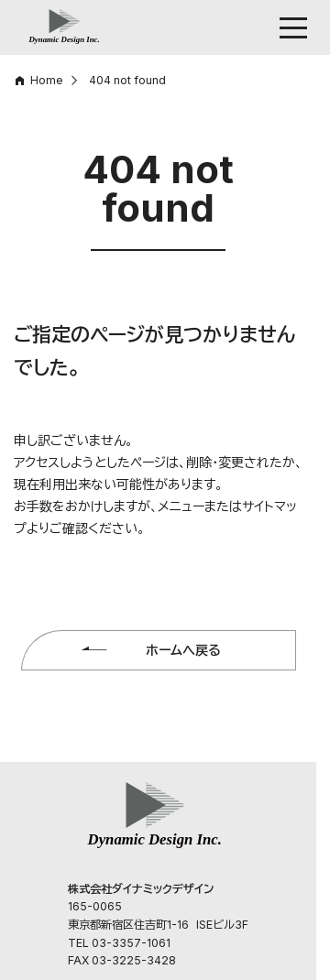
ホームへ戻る (183, 650)
